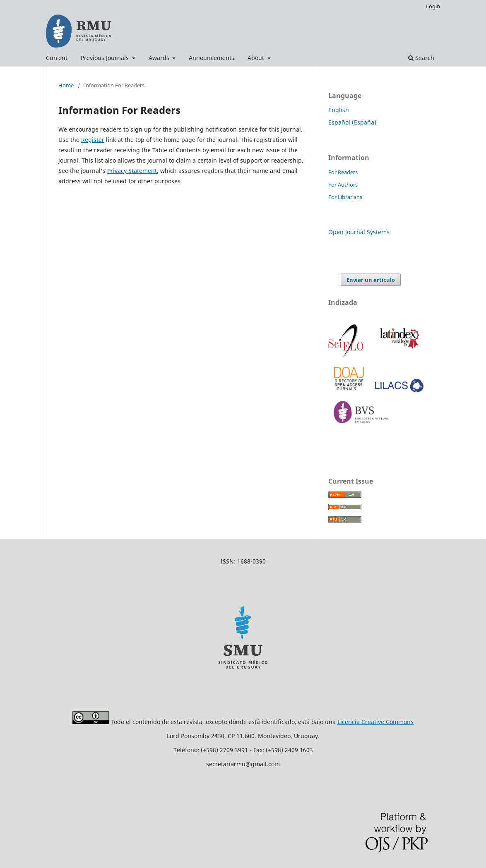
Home (66, 85)
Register (93, 140)
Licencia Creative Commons (375, 722)
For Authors (343, 185)
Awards (160, 58)
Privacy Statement (132, 171)
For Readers (343, 172)
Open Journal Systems (359, 232)
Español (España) (352, 122)
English (339, 110)
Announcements (212, 58)
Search (421, 58)
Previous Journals (106, 58)
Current (57, 58)
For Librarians (345, 197)
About (257, 58)
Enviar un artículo (371, 280)
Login (433, 6)
